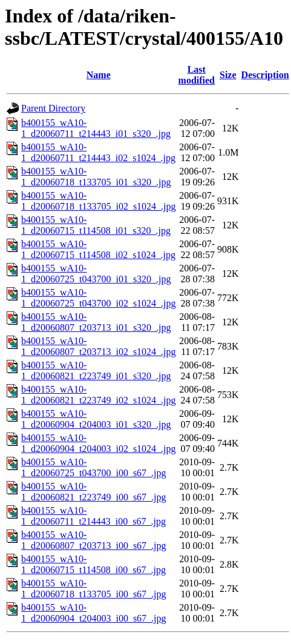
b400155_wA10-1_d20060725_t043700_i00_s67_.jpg (94, 467)
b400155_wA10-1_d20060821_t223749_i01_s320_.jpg (96, 370)
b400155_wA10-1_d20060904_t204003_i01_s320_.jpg (96, 419)
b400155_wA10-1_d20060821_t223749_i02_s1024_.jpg (99, 395)
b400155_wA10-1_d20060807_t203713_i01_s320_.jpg (96, 322)
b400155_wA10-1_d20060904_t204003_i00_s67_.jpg (94, 613)
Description (265, 75)
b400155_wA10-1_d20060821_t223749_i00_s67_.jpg (94, 492)
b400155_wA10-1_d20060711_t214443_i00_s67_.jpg (93, 516)
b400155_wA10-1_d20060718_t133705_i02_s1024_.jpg (99, 201)
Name (99, 75)
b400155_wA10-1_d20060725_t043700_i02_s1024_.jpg (99, 298)
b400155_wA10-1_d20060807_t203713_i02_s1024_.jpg (99, 346)
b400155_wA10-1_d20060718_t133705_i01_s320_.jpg (96, 177)
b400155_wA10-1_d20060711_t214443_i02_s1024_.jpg (98, 152)
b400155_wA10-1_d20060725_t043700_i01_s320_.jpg (96, 274)
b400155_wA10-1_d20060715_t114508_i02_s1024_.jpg (98, 249)
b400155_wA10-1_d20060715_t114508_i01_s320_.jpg (96, 225)
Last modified (197, 75)
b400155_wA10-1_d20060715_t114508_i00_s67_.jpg (93, 564)
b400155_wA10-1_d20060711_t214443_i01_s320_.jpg (96, 128)
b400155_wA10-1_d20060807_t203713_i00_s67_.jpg (94, 540)
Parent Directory (53, 108)
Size (228, 75)
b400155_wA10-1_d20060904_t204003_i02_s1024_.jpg (99, 443)
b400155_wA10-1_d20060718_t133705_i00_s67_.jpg (94, 589)
